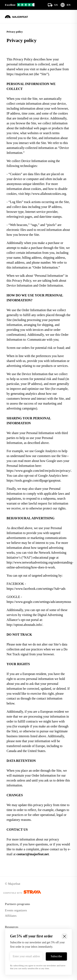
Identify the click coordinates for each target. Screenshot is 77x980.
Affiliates (11, 916)
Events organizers (16, 910)
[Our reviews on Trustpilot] (20, 5)
